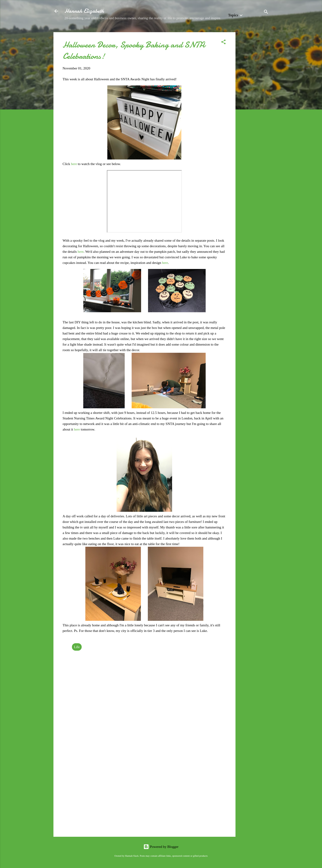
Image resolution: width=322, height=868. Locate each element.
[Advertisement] (254, 102)
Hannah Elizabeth (84, 11)
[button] (223, 43)
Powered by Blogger (161, 847)
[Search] (266, 13)
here (74, 164)
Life (77, 647)
